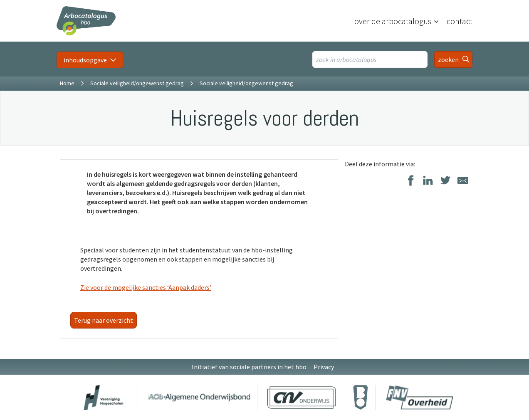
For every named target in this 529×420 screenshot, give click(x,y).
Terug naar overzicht (104, 320)
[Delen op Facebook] (410, 181)
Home (67, 83)
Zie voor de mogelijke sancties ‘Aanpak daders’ (146, 287)
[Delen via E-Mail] (463, 181)
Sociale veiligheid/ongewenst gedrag (137, 83)
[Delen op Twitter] (445, 181)
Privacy (324, 367)
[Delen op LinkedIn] (428, 181)
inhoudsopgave (85, 60)
